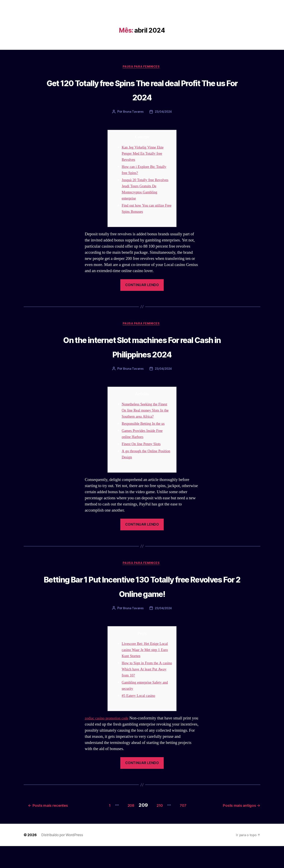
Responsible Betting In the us (146, 432)
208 (124, 827)
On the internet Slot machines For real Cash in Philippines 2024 (142, 348)
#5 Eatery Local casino (141, 719)
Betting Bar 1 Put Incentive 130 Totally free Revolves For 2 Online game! (142, 601)
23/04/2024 (163, 113)
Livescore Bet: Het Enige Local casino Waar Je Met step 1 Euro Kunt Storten (147, 673)
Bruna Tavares (133, 113)
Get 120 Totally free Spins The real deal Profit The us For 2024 (142, 90)
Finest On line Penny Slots (144, 452)
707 (185, 827)
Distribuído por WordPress (62, 857)
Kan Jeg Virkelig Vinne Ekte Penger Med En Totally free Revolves (145, 154)
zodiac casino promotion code (110, 742)
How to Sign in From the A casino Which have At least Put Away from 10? (144, 693)
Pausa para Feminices (142, 67)
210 (157, 827)
